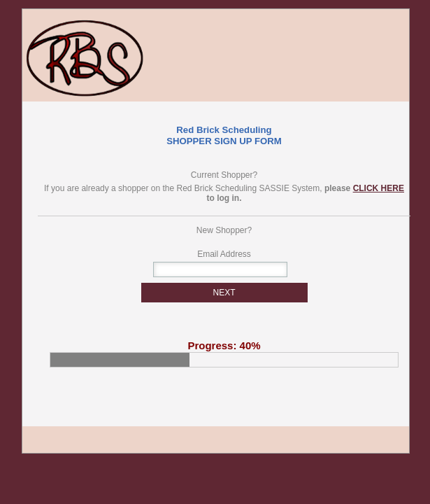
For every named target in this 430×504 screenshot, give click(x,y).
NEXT (224, 293)
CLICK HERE (379, 188)
